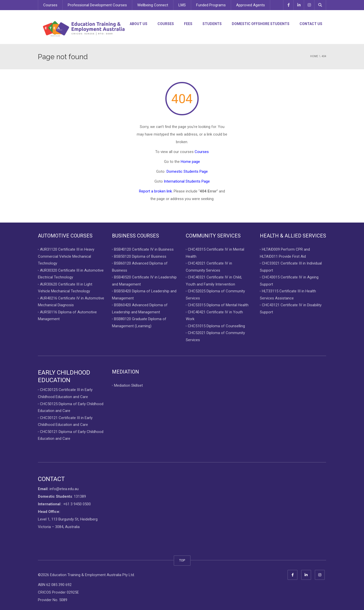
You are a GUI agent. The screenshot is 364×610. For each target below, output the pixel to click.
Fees (188, 24)
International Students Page (187, 181)
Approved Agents (251, 5)
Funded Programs (211, 5)
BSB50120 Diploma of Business (140, 256)
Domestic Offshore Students (261, 24)
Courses (50, 5)
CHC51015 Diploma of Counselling (216, 326)
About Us (139, 24)
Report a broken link (155, 191)
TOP (182, 560)
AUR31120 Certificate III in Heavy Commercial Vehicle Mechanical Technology (66, 256)
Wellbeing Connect (153, 5)
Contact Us (311, 24)
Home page (190, 162)
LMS (182, 5)
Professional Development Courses (97, 5)
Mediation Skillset (128, 385)
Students (212, 24)
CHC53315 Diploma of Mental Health (218, 305)
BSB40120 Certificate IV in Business (144, 249)
